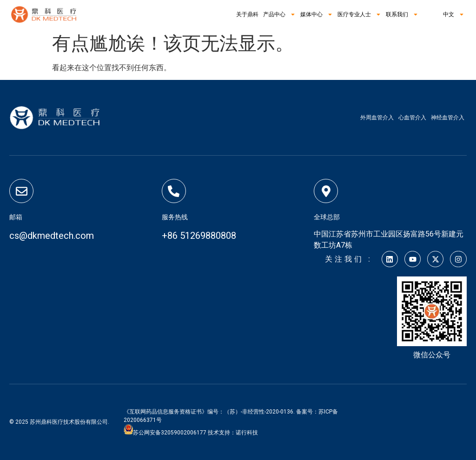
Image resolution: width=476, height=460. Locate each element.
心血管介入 (412, 118)
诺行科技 (247, 433)
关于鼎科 (247, 14)
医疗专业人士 (359, 14)
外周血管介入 (377, 118)
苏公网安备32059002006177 (170, 433)
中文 (449, 14)
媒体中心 (317, 14)
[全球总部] (326, 191)
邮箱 (16, 217)
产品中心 (279, 14)
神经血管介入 (448, 118)
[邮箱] (21, 191)
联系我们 (402, 14)
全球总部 (327, 217)
